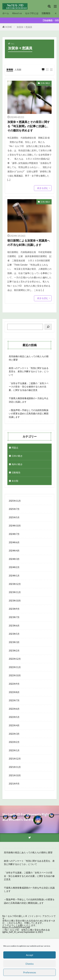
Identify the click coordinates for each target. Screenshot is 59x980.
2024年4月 (14, 551)
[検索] (48, 327)
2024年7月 (14, 534)
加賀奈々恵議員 (24, 27)
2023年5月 (14, 634)
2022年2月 (14, 742)
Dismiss (30, 964)
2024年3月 (14, 559)
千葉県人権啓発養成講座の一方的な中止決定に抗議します (29, 400)
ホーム (6, 13)
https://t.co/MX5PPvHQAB (16, 927)
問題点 (15, 448)
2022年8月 (14, 692)
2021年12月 (15, 759)
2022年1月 (14, 750)
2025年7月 (14, 509)
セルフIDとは (32, 13)
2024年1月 (14, 576)
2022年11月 (15, 667)
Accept (30, 955)
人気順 (18, 70)
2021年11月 (15, 767)
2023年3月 (14, 642)
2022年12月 (15, 659)
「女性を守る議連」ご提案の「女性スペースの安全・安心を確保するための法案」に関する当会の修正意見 (29, 387)
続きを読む (43, 188)
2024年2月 (14, 567)
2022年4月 (14, 725)
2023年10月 (15, 601)
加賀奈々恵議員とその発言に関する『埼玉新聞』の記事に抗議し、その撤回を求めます (29, 126)
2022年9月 (14, 684)
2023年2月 (14, 651)
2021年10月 (15, 775)
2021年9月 (14, 784)
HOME (9, 27)
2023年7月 (14, 617)
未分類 (15, 481)
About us (17, 13)
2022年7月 (14, 700)
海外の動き (17, 464)
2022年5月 (14, 717)
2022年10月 (15, 675)
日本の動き (45, 83)
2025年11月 (15, 501)
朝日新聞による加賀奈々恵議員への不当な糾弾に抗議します (29, 243)
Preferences (30, 972)
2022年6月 (14, 709)
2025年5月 (14, 517)
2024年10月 (15, 526)
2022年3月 (14, 734)
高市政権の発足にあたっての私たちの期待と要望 (29, 358)
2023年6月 (14, 626)
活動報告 (46, 13)
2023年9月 (14, 609)
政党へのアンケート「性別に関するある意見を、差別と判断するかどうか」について (29, 371)
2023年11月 (15, 592)
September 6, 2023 (33, 932)
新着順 (10, 70)
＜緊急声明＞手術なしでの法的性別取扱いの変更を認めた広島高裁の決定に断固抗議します (29, 414)
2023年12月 (15, 584)
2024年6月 (14, 542)
